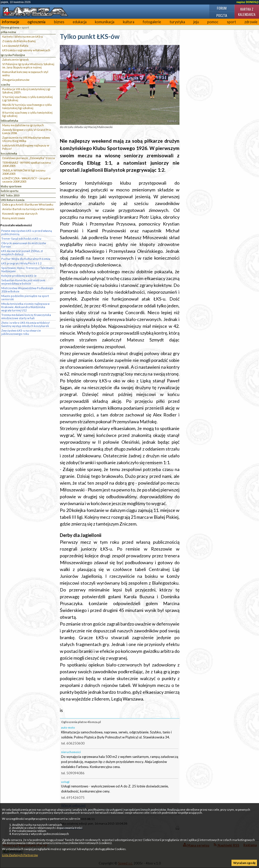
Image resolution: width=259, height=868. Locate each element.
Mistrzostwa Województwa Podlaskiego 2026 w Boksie (27, 290)
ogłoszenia (36, 22)
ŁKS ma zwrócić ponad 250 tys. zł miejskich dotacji (22, 253)
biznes (59, 22)
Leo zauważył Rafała (15, 46)
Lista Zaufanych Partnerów (20, 855)
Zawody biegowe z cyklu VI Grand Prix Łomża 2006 (27, 131)
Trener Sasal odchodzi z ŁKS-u (21, 239)
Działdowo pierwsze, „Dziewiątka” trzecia (29, 158)
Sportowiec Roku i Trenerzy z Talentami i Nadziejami (28, 269)
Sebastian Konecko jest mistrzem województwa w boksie (23, 282)
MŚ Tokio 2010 (10, 195)
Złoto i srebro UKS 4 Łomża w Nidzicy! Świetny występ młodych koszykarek (25, 324)
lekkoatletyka (9, 121)
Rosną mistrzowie (14, 218)
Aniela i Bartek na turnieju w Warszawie (28, 209)
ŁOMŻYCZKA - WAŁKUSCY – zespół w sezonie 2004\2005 (26, 180)
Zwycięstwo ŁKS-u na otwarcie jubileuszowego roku (21, 332)
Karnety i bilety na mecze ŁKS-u (23, 36)
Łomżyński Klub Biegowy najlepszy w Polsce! (26, 147)
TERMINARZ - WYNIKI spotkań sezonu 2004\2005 (27, 164)
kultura (129, 22)
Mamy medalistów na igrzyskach (23, 125)
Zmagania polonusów (16, 80)
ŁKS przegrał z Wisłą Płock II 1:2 (21, 263)
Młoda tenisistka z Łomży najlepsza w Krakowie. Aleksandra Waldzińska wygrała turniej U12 (25, 307)
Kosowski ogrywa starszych (20, 214)
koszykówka (9, 153)
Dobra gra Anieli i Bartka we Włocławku (28, 204)
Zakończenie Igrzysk (16, 59)
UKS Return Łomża (13, 200)
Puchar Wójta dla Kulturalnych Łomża (26, 259)
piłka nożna (8, 32)
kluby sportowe (11, 186)
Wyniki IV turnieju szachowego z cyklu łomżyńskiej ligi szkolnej (27, 106)
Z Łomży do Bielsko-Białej (19, 41)
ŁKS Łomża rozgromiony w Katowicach (26, 50)
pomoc (213, 22)
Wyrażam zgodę (244, 863)
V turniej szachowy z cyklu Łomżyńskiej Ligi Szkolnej (28, 98)
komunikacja (105, 22)
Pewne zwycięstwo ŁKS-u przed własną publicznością (27, 232)
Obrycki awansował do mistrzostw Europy (24, 245)
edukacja (80, 22)
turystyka (177, 22)
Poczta (222, 15)
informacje (11, 22)
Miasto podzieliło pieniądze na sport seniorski (25, 297)
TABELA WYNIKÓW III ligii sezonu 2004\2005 (24, 172)
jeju (196, 22)
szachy (5, 84)
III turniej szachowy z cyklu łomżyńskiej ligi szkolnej (27, 114)
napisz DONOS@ (248, 2)
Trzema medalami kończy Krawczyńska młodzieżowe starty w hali (26, 316)
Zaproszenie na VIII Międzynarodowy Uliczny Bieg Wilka (26, 139)
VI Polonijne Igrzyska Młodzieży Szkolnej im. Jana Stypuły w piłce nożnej (28, 66)
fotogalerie (152, 22)
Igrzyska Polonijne (13, 55)
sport (231, 22)
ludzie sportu (10, 191)
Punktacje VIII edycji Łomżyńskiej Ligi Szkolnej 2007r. (26, 91)
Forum (222, 8)
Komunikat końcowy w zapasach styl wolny (25, 73)
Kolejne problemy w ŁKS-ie (19, 276)
